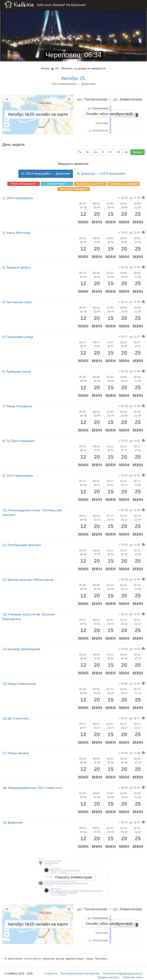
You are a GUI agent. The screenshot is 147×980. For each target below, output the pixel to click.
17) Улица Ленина (16, 753)
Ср (95, 152)
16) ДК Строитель (15, 718)
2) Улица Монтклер (16, 233)
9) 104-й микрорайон (18, 476)
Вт (88, 152)
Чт (103, 152)
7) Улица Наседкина (17, 406)
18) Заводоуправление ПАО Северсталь (32, 788)
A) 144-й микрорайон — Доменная (46, 174)
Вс (126, 152)
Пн (80, 152)
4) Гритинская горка (17, 302)
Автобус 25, (73, 78)
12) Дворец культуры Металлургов (28, 580)
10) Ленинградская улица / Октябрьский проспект (32, 513)
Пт (111, 152)
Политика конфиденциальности (123, 973)
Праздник (138, 152)
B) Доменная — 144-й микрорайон (101, 174)
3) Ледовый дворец (17, 267)
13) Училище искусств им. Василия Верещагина (28, 617)
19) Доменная (13, 823)
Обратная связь (133, 977)
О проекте (51, 973)
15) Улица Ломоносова (19, 684)
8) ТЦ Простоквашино (19, 441)
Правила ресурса (108, 977)
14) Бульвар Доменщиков (21, 649)
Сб (118, 152)
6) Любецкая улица (16, 372)
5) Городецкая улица (18, 337)
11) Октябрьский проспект (22, 545)
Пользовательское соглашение (80, 973)
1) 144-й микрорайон (18, 198)
